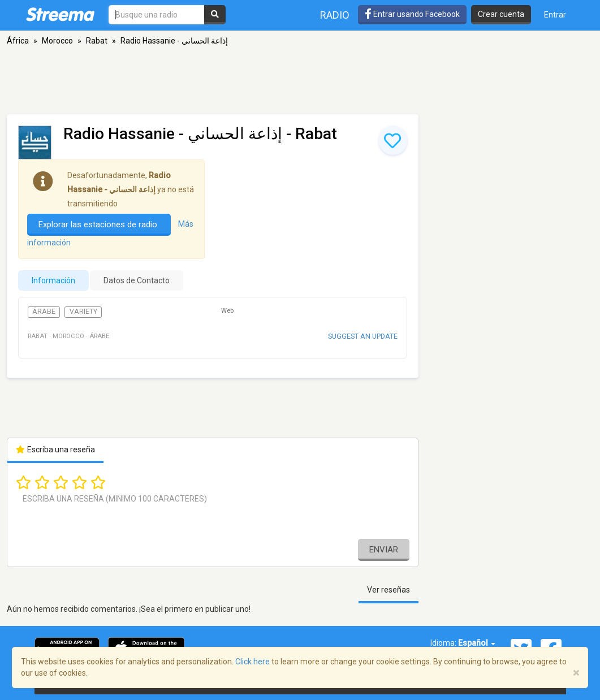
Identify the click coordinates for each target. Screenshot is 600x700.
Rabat (97, 41)
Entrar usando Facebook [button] (412, 14)
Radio (335, 15)
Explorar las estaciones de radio (99, 224)
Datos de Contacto (137, 280)
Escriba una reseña (56, 450)
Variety (83, 312)
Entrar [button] (555, 15)
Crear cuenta (501, 14)
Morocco (57, 41)
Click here (252, 662)
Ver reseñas (389, 590)
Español (477, 643)
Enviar (384, 550)
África (18, 41)
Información (53, 280)
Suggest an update (363, 336)
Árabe (44, 312)
